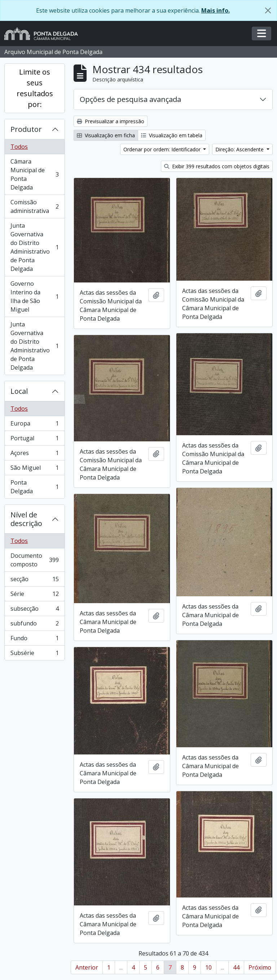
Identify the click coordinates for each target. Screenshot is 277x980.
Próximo (260, 967)
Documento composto (34, 560)
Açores (34, 455)
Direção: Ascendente (240, 149)
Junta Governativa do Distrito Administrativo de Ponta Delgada (34, 247)
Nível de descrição (26, 519)
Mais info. (216, 10)
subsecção (34, 610)
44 (236, 967)
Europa (34, 425)
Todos (19, 147)
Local (19, 391)
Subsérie (34, 654)
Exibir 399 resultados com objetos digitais (217, 166)
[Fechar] (268, 10)
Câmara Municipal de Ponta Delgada (34, 174)
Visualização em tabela (172, 135)
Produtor (26, 129)
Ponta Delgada (34, 487)
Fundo (34, 640)
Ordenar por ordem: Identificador (163, 149)
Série (34, 595)
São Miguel (34, 469)
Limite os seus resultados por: (35, 88)
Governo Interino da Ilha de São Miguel (34, 297)
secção (34, 581)
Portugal (34, 440)
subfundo (34, 625)
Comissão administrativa (34, 206)
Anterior (87, 967)
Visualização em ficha (106, 135)
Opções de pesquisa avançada (130, 99)
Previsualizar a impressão (111, 121)
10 (208, 967)
